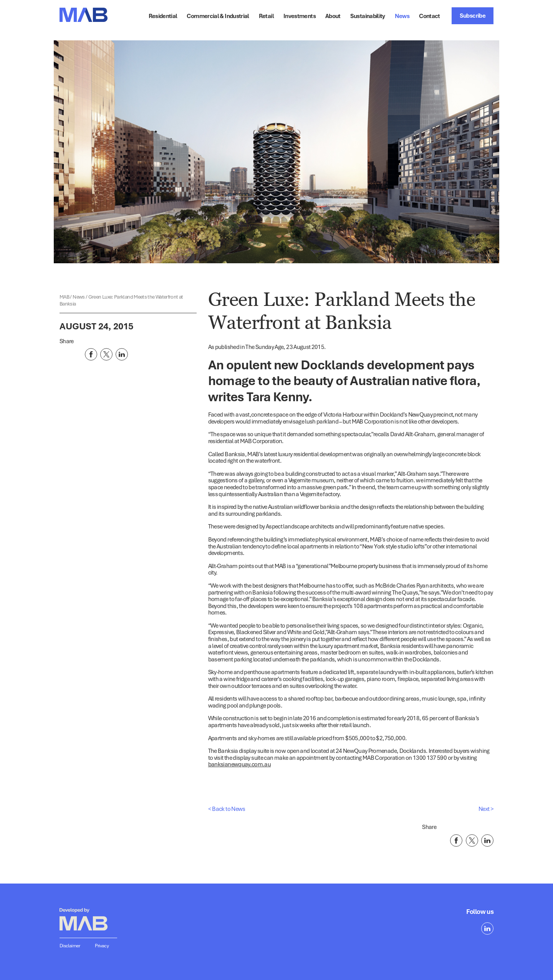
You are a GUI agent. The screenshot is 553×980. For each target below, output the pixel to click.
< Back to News (227, 809)
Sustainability (368, 16)
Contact (430, 16)
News (402, 16)
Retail (266, 16)
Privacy (102, 946)
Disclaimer (70, 946)
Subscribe (473, 15)
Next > (486, 809)
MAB (65, 297)
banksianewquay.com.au (240, 764)
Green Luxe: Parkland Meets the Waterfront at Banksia (121, 300)
